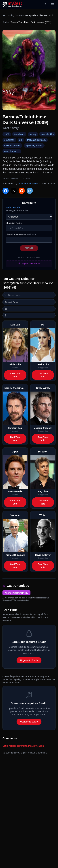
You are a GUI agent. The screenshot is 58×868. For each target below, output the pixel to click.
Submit (29, 248)
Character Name (14, 223)
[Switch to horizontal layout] (29, 309)
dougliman (9, 140)
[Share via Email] (30, 191)
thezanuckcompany (37, 140)
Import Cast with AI (29, 264)
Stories (19, 15)
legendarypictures (34, 146)
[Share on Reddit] (22, 191)
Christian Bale (15, 428)
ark (21, 140)
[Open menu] (52, 4)
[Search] (45, 4)
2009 (7, 134)
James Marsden (15, 491)
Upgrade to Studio (29, 660)
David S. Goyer (43, 555)
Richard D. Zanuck (15, 555)
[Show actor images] (29, 315)
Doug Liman (43, 491)
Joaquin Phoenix (43, 428)
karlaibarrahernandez (28, 184)
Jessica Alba (43, 364)
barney (33, 134)
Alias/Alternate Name (21, 234)
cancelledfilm (47, 134)
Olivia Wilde (15, 364)
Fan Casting (8, 15)
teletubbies (19, 134)
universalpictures (12, 146)
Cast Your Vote (15, 375)
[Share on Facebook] (6, 191)
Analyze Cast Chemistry (16, 593)
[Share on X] (14, 191)
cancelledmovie (12, 151)
